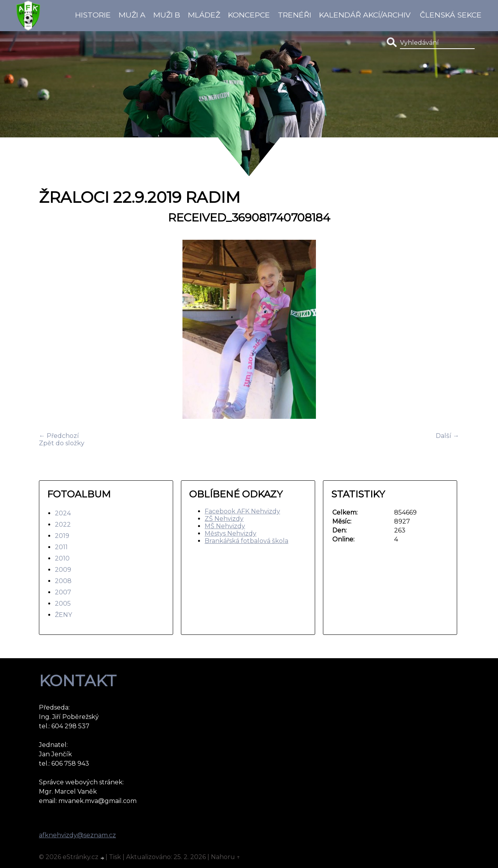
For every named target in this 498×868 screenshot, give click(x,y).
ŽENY (63, 615)
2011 (61, 547)
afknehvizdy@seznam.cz (77, 835)
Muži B (167, 15)
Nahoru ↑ (226, 857)
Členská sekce (451, 15)
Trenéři (295, 15)
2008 (63, 581)
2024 (63, 513)
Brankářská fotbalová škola (246, 541)
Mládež (204, 15)
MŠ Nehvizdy (225, 526)
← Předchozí (59, 436)
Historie (93, 15)
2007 (63, 592)
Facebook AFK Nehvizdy (242, 511)
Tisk (115, 857)
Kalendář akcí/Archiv (365, 15)
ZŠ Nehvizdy (224, 519)
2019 (62, 536)
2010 (62, 558)
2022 (63, 524)
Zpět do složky (62, 443)
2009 (63, 570)
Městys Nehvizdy (231, 533)
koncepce (249, 15)
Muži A (132, 15)
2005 (63, 604)
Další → (447, 436)
